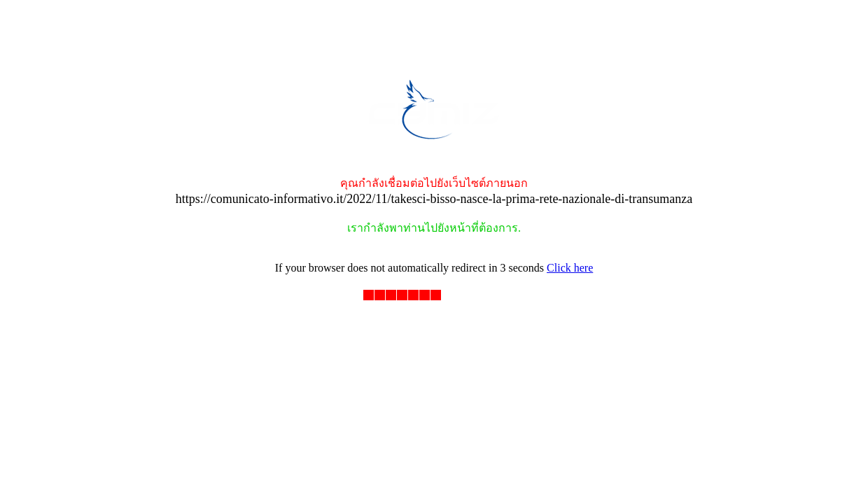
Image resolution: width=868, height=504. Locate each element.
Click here (570, 268)
